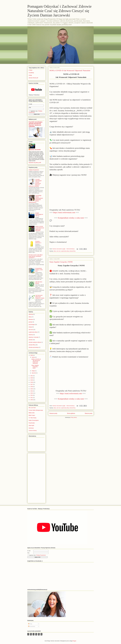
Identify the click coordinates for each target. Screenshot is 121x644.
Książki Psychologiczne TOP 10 (39, 214)
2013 (32, 393)
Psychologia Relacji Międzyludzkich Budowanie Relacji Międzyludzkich (36, 199)
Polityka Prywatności (34, 170)
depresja (31, 314)
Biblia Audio (32, 413)
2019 (32, 380)
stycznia (34, 373)
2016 (32, 387)
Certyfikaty (31, 73)
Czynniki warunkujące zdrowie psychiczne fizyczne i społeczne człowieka (36, 124)
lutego (33, 371)
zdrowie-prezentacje (34, 347)
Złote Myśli (31, 425)
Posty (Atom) (74, 417)
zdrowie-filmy (72, 251)
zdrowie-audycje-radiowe (35, 342)
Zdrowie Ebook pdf (33, 78)
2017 (32, 384)
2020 (32, 378)
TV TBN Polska (33, 418)
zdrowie (31, 340)
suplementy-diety (65, 251)
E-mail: (30, 104)
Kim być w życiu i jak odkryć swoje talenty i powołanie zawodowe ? (36, 256)
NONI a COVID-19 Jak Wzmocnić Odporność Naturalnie (70, 70)
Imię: (30, 107)
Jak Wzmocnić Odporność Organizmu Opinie (40, 297)
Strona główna (71, 413)
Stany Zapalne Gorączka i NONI (61, 262)
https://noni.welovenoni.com (64, 212)
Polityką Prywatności (41, 555)
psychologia (32, 325)
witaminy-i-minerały (34, 337)
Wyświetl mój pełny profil (35, 163)
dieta (55, 251)
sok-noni (59, 251)
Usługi (30, 75)
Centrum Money (33, 431)
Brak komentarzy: (71, 249)
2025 (32, 355)
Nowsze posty (53, 413)
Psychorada (32, 423)
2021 (32, 376)
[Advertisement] (35, 478)
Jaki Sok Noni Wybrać (39, 283)
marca (33, 357)
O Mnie (31, 70)
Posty (30, 624)
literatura (31, 319)
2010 (32, 400)
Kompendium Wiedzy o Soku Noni (39, 270)
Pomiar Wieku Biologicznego (36, 410)
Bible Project (32, 415)
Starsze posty (89, 413)
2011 (32, 398)
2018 (32, 382)
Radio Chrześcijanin (34, 420)
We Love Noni (32, 408)
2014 (32, 391)
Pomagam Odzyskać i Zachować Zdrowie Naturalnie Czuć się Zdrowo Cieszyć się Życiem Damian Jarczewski (60, 11)
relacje (30, 327)
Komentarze (32, 626)
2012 (32, 395)
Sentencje (31, 428)
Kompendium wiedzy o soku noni (71, 218)
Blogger (74, 641)
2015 (32, 389)
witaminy (31, 335)
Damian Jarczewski (35, 150)
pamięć (31, 322)
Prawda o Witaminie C (38, 242)
